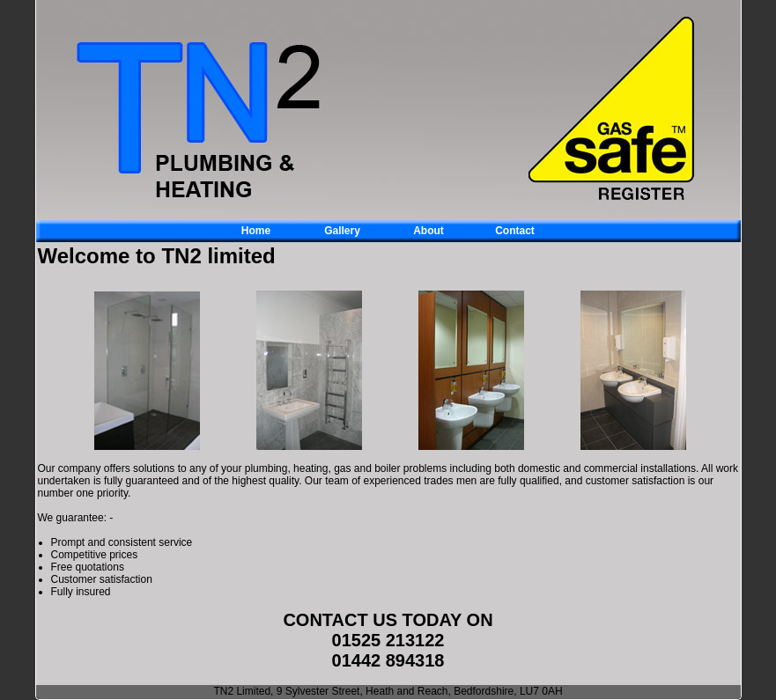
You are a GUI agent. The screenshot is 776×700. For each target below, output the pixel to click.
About (429, 231)
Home (256, 231)
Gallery (342, 231)
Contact (515, 231)
